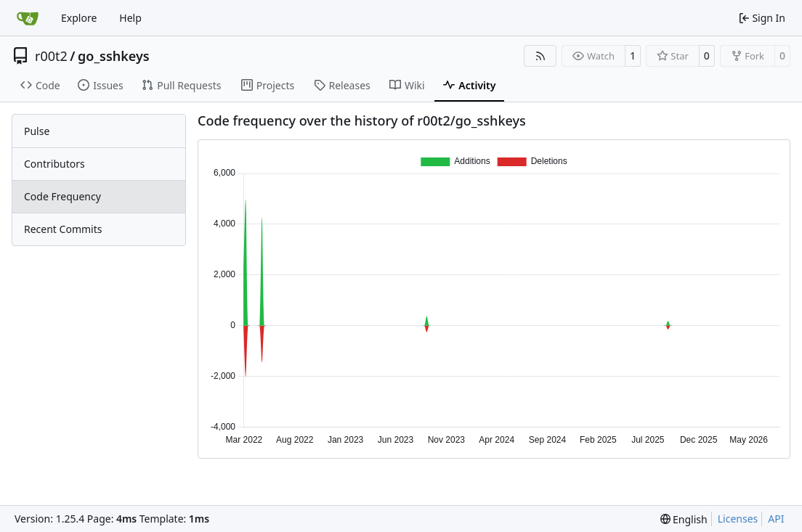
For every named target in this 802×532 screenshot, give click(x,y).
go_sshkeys (114, 56)
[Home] (28, 18)
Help (130, 18)
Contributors (54, 164)
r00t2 (51, 56)
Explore (79, 18)
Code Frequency (62, 196)
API (776, 519)
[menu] (684, 519)
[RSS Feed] (540, 56)
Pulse (37, 131)
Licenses (738, 519)
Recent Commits (63, 229)
